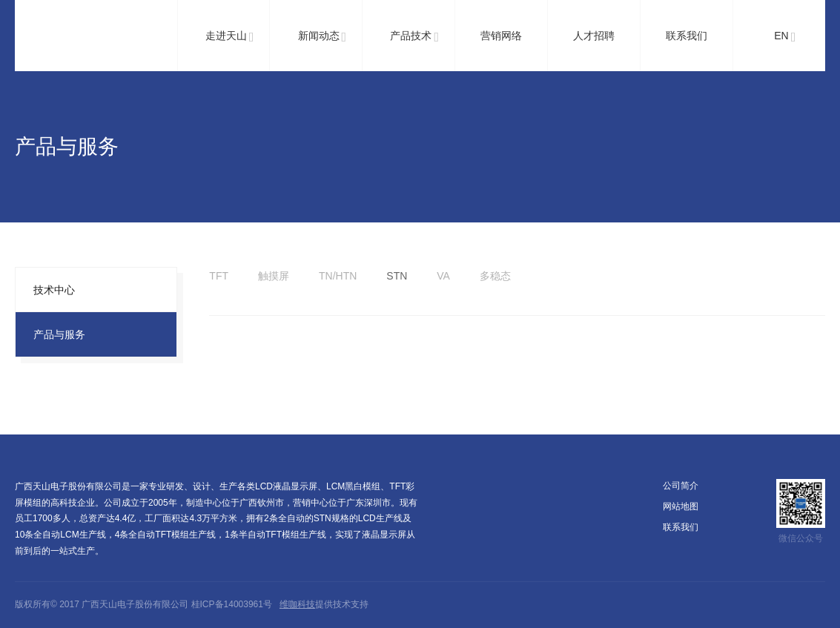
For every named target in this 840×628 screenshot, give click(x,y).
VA (443, 276)
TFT (219, 276)
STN (397, 276)
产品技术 (414, 37)
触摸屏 (274, 276)
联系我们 (687, 36)
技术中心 (54, 290)
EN (785, 37)
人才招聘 (594, 36)
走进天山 (230, 37)
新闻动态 (323, 37)
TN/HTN (338, 276)
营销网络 (501, 36)
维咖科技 (297, 604)
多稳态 (495, 276)
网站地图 (681, 506)
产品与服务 (59, 334)
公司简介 (681, 486)
